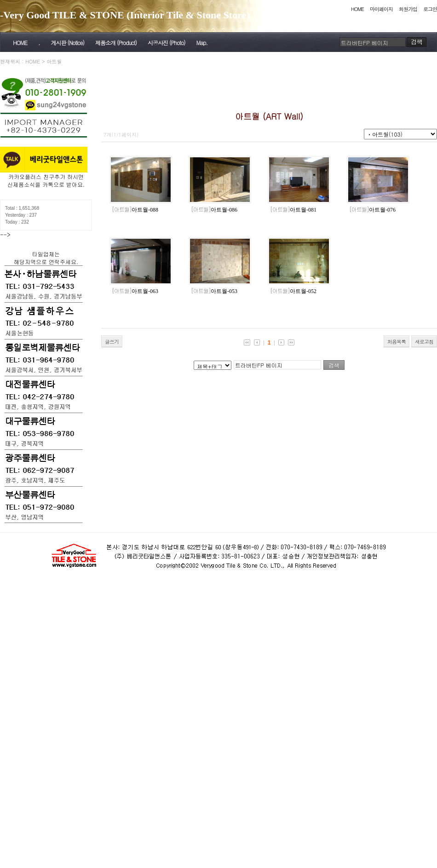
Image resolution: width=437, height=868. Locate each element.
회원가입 (408, 9)
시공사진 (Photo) (167, 43)
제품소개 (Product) (116, 43)
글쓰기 (112, 342)
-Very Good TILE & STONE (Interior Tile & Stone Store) (125, 15)
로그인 (430, 9)
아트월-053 (214, 291)
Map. (202, 43)
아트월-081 (293, 210)
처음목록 (397, 342)
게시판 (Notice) (67, 43)
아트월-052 (293, 291)
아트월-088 (135, 210)
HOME (357, 9)
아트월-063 (135, 291)
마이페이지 (381, 9)
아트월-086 (214, 210)
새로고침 (424, 342)
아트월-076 (372, 210)
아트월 (54, 61)
